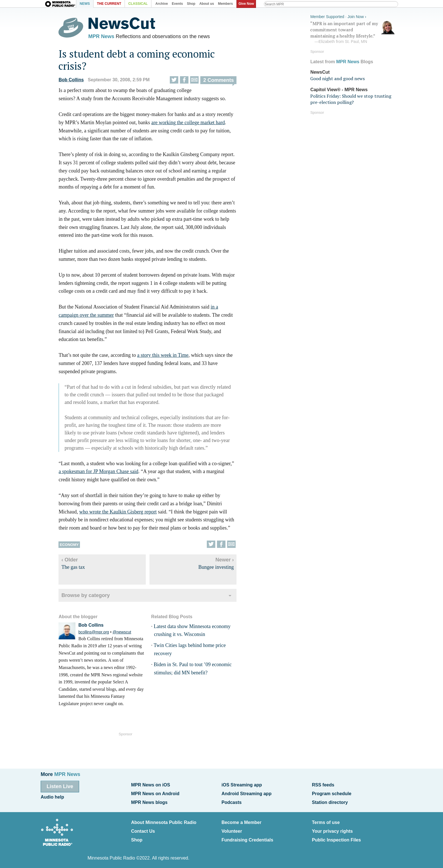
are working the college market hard (192, 124)
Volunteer (232, 829)
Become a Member (241, 820)
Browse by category (89, 596)
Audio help (52, 796)
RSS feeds (323, 785)
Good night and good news (337, 78)
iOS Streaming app (242, 785)
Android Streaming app (247, 793)
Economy (73, 546)
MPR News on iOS (151, 785)
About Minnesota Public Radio (164, 820)
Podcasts (232, 801)
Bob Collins (75, 81)
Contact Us (143, 829)
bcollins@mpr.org (97, 633)
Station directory (330, 801)
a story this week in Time (167, 356)
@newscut (126, 633)
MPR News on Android (155, 793)
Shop (137, 837)
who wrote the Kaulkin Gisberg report (122, 513)
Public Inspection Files (336, 837)
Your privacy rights (332, 829)
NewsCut (320, 71)
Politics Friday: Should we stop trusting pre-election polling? (351, 98)
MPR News (105, 37)
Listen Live (60, 786)
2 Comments (222, 82)
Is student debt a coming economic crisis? (141, 61)
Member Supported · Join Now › (338, 16)
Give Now (247, 4)
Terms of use (326, 820)
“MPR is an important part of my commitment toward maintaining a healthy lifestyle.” (353, 32)
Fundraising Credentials (247, 837)
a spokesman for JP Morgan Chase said (102, 473)
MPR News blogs (149, 801)
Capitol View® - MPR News (339, 89)
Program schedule (332, 793)
